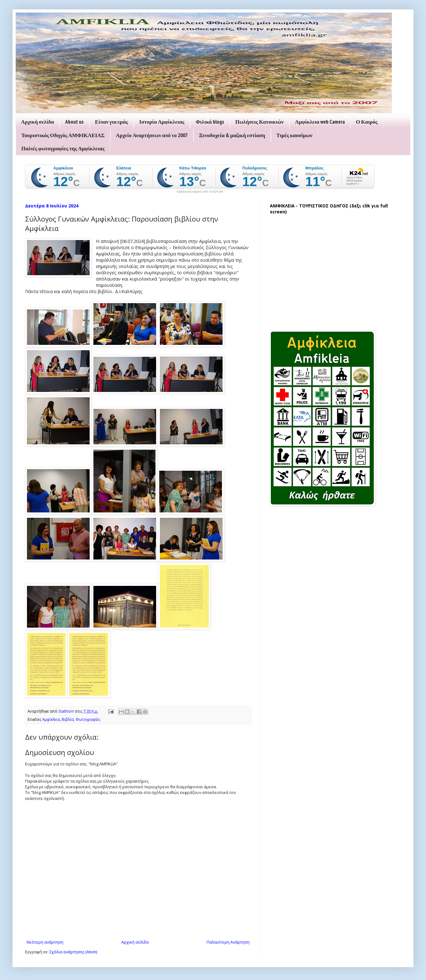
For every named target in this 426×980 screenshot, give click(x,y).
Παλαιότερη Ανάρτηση (228, 942)
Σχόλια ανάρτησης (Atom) (73, 952)
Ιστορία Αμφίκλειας (162, 122)
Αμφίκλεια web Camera (320, 122)
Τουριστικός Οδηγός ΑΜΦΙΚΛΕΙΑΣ (63, 135)
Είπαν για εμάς (111, 122)
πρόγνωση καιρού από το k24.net (200, 192)
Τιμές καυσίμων (295, 135)
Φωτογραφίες (88, 719)
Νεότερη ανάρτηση (45, 942)
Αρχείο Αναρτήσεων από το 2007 (152, 135)
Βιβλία (68, 719)
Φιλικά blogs (210, 122)
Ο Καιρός (367, 122)
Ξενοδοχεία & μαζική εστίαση (232, 135)
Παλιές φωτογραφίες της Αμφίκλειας (63, 148)
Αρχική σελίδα (37, 122)
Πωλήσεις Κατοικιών (260, 122)
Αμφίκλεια (51, 719)
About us (74, 122)
